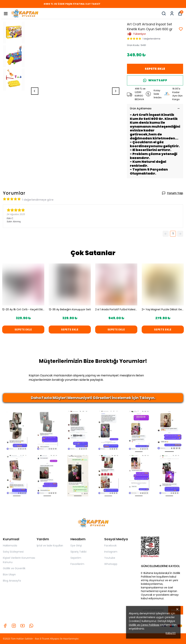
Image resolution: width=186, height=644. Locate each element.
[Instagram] (14, 626)
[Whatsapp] (31, 626)
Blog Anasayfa (12, 581)
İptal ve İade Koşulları (50, 546)
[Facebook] (5, 626)
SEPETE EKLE (155, 69)
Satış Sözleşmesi (13, 552)
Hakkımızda (10, 546)
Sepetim (76, 558)
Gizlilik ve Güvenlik (14, 568)
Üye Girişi (76, 546)
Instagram (111, 552)
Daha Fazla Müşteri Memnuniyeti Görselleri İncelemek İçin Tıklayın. (93, 398)
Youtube (110, 558)
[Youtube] (23, 626)
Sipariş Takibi (78, 552)
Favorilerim (77, 564)
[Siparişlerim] (172, 13)
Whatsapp (111, 564)
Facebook (110, 546)
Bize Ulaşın (9, 574)
